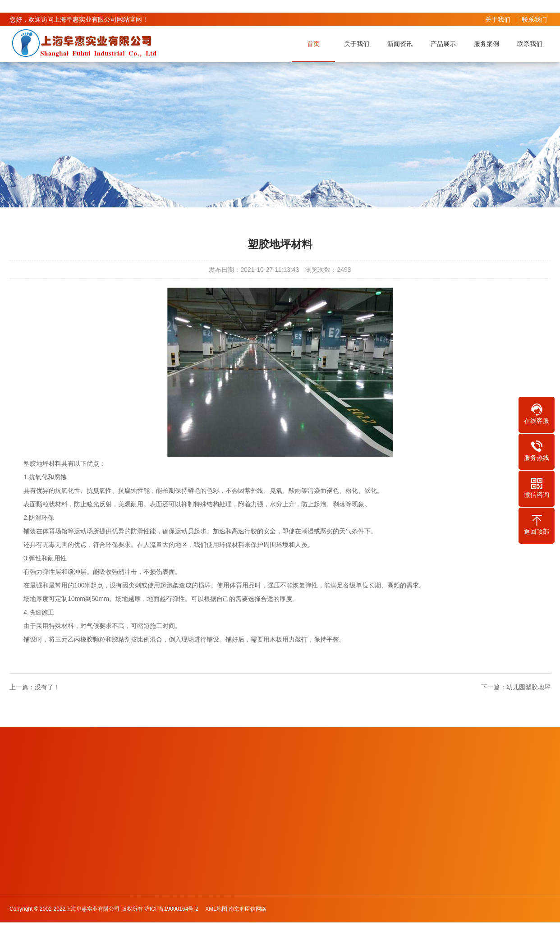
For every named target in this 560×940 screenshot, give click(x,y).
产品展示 (445, 44)
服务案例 (489, 44)
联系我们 (534, 19)
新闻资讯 (402, 44)
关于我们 (498, 19)
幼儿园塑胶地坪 (528, 687)
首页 (316, 44)
